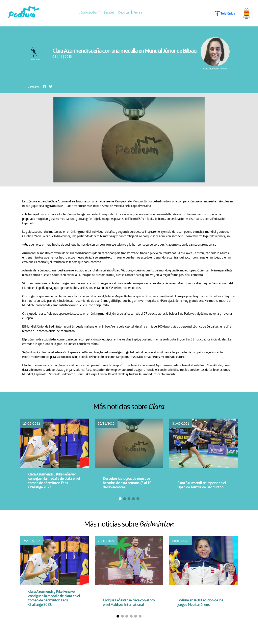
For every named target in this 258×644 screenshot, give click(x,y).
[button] (44, 87)
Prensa (140, 13)
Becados (111, 13)
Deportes (126, 13)
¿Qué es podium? (92, 13)
